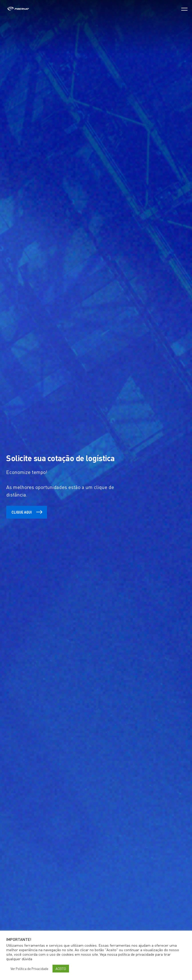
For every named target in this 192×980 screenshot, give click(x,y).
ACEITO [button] (61, 969)
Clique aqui (29, 512)
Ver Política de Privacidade (29, 969)
